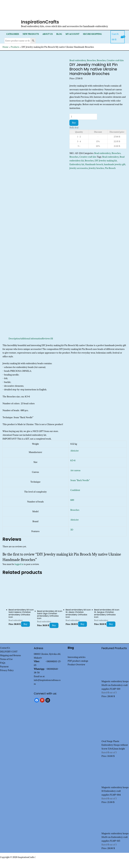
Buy (74, 123)
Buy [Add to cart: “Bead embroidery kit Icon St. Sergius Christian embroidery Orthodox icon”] (111, 624)
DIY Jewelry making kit (106, 161)
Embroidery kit (77, 164)
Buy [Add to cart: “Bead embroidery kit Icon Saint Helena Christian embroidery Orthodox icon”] (26, 624)
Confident (75, 490)
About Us (48, 34)
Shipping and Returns (10, 655)
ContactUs (5, 648)
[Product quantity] (83, 117)
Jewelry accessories (79, 168)
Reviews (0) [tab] (47, 339)
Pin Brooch (110, 168)
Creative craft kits (115, 60)
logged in (19, 564)
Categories (13, 34)
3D (72, 530)
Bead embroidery (78, 60)
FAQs (3, 663)
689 (72, 500)
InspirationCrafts (40, 22)
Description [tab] (14, 339)
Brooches (91, 60)
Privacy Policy (7, 670)
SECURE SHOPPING (92, 34)
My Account (72, 34)
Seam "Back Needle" (80, 480)
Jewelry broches (96, 168)
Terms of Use (6, 659)
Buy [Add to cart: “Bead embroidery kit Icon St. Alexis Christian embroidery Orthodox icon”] (83, 624)
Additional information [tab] (31, 339)
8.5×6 (73, 460)
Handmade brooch (94, 164)
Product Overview (76, 665)
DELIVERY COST (9, 652)
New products (31, 34)
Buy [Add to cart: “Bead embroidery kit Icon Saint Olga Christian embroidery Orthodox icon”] (54, 625)
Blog (59, 34)
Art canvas (75, 470)
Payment (4, 667)
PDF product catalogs (78, 661)
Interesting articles (77, 657)
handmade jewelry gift (115, 164)
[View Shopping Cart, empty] (118, 37)
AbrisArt (75, 451)
